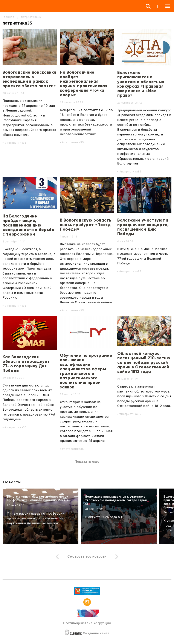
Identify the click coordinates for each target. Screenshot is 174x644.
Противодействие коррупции (87, 623)
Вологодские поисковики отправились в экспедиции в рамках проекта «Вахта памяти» (29, 79)
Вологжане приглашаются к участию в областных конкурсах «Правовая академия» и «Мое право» (141, 84)
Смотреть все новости (87, 556)
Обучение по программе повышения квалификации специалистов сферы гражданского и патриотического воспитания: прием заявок (86, 371)
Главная (8, 17)
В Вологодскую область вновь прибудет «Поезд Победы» (86, 225)
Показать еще (87, 462)
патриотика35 (16, 143)
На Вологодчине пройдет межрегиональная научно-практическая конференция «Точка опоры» (84, 84)
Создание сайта (96, 633)
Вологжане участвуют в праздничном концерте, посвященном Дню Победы (143, 227)
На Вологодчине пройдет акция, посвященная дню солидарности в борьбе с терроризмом (28, 225)
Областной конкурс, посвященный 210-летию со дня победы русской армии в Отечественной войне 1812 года (144, 362)
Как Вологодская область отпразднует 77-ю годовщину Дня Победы (26, 364)
